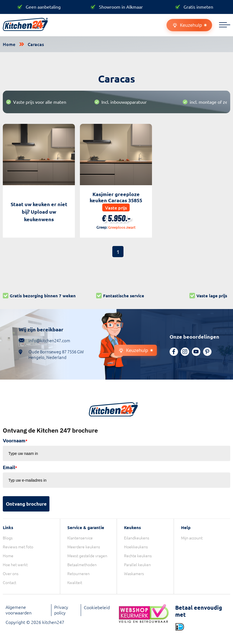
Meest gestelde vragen (87, 556)
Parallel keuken (137, 565)
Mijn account (192, 538)
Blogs (8, 538)
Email (10, 467)
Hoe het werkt (15, 565)
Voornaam (15, 441)
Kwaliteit (75, 582)
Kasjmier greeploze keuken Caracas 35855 (116, 197)
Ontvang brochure (26, 504)
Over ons (11, 573)
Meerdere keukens (84, 547)
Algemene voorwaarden (19, 610)
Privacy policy (61, 610)
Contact (9, 582)
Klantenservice (80, 538)
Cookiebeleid (97, 607)
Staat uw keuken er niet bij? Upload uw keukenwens (39, 212)
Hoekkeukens (136, 547)
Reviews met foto (18, 547)
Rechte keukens (138, 556)
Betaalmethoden (82, 565)
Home (9, 44)
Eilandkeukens (137, 538)
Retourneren (79, 573)
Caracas (36, 44)
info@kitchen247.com (49, 340)
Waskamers (134, 573)
